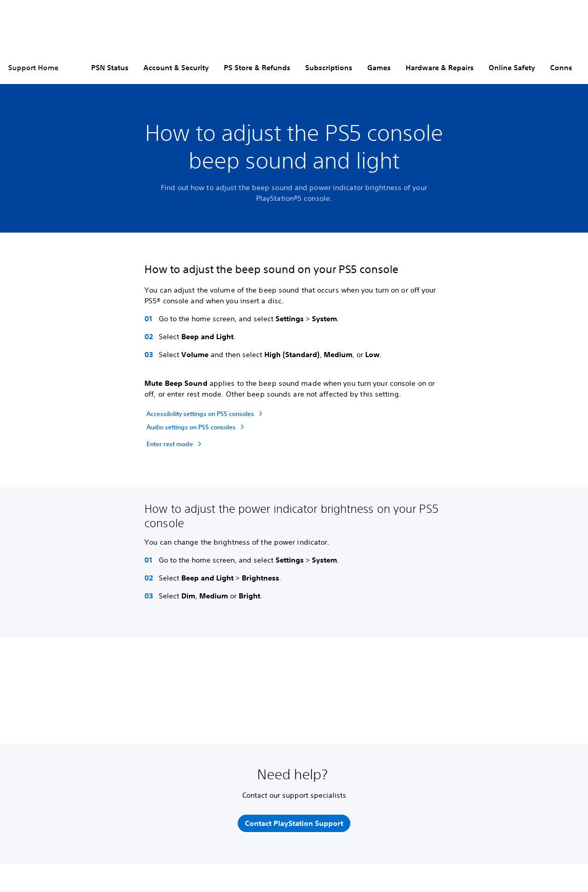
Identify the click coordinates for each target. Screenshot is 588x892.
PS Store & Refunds (257, 68)
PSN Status (110, 68)
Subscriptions (329, 68)
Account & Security (176, 68)
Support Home (33, 68)
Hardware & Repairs (440, 68)
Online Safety (512, 68)
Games (379, 68)
